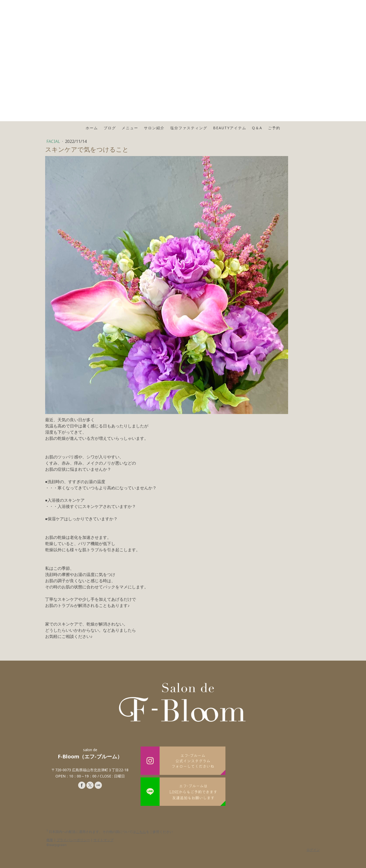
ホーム (92, 128)
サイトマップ (103, 840)
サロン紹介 (154, 128)
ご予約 (274, 128)
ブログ (110, 128)
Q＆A (257, 128)
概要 (50, 840)
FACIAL (54, 141)
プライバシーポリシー (73, 840)
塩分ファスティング (189, 128)
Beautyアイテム (230, 128)
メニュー (130, 128)
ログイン (313, 850)
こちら (141, 832)
